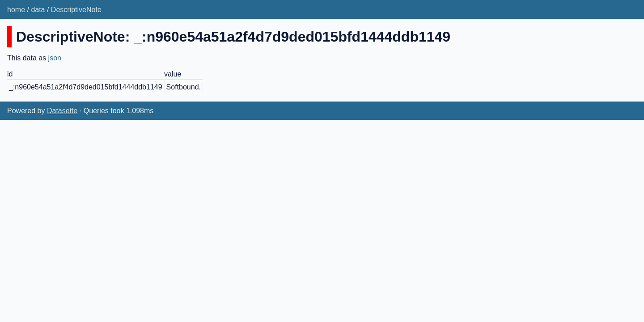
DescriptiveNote (76, 10)
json (55, 58)
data (38, 10)
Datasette (62, 111)
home (16, 10)
